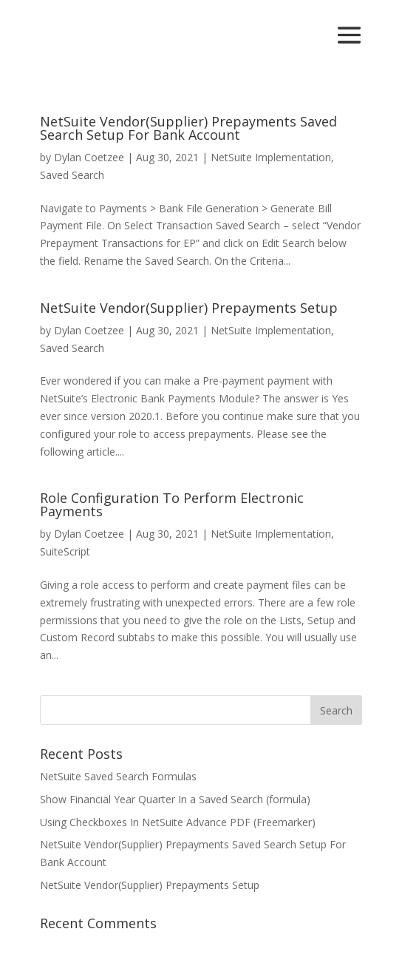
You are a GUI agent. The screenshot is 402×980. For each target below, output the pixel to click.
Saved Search (72, 175)
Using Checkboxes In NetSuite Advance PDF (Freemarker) (178, 822)
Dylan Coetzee (89, 157)
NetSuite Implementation (271, 157)
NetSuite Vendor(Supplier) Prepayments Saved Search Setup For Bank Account (188, 128)
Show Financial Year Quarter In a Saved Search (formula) (175, 799)
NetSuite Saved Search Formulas (118, 776)
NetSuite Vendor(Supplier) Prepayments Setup (189, 308)
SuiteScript (65, 551)
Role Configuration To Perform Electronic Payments (172, 504)
